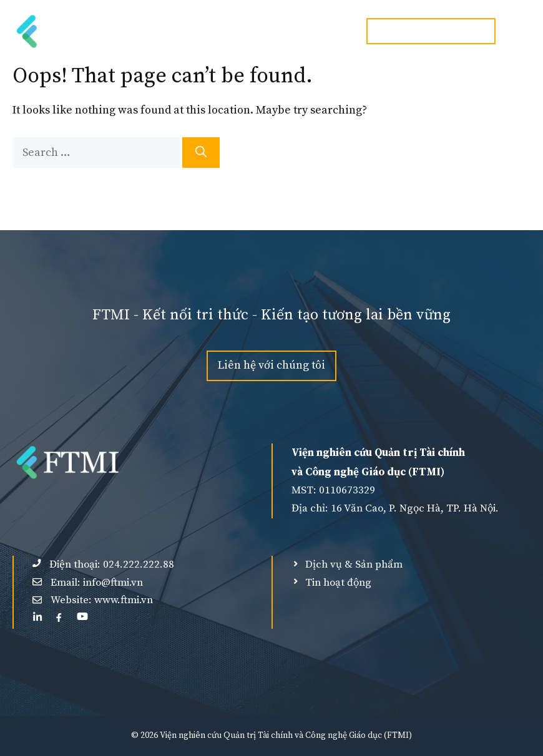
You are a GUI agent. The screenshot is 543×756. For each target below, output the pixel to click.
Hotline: (431, 31)
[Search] (201, 153)
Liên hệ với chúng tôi (271, 365)
